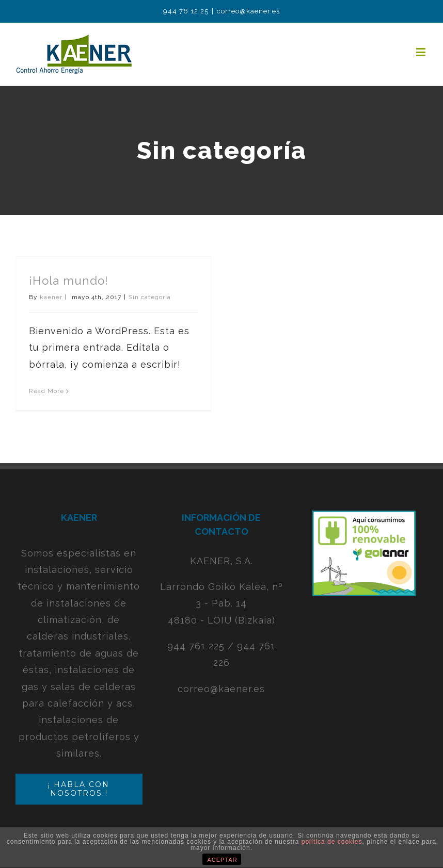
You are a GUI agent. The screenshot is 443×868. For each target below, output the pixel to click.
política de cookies (332, 842)
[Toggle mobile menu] (422, 52)
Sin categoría (150, 297)
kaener (51, 297)
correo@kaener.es (248, 11)
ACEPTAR (223, 860)
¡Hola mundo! (69, 281)
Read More (46, 391)
